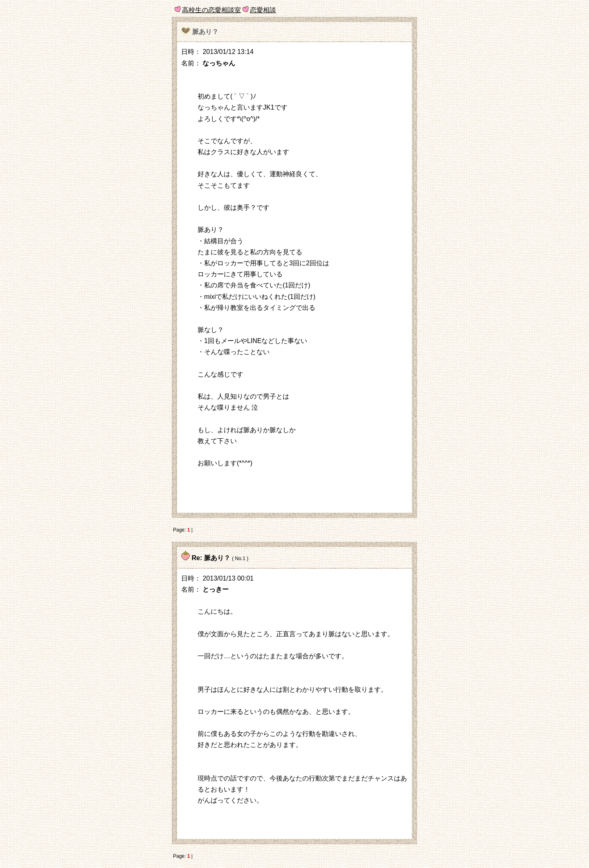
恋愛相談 (263, 10)
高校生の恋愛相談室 (211, 10)
